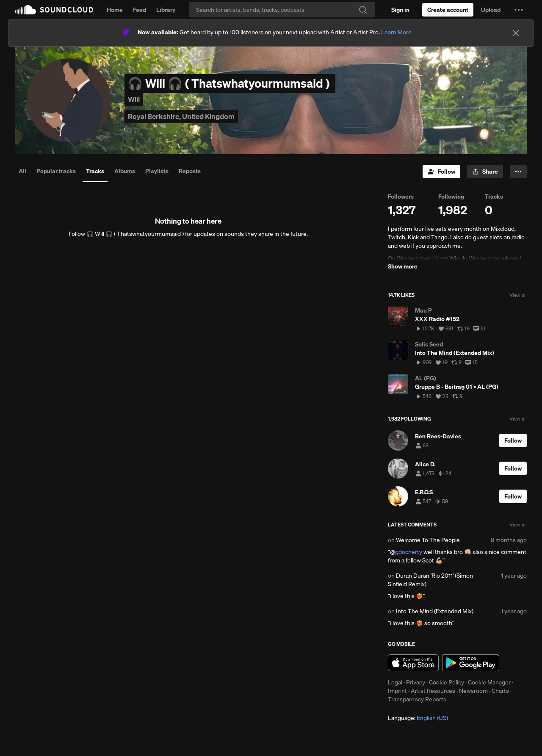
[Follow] (441, 172)
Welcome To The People (428, 540)
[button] (519, 10)
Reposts (190, 171)
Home (115, 10)
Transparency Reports (417, 699)
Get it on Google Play (471, 663)
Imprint (397, 691)
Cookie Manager (489, 682)
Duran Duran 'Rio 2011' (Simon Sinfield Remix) (430, 580)
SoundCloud (54, 10)
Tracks (95, 171)
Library (166, 10)
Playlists (157, 171)
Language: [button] (418, 718)
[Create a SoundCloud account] (448, 10)
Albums (125, 171)
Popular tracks (56, 171)
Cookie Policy (447, 682)
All (22, 171)
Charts (500, 691)
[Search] (282, 10)
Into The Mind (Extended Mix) (435, 611)
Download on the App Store (413, 663)
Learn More (396, 32)
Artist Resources (433, 691)
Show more (403, 266)
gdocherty (409, 552)
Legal (395, 682)
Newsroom (473, 691)
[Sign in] (400, 10)
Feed (140, 10)
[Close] (516, 33)
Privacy (416, 682)
